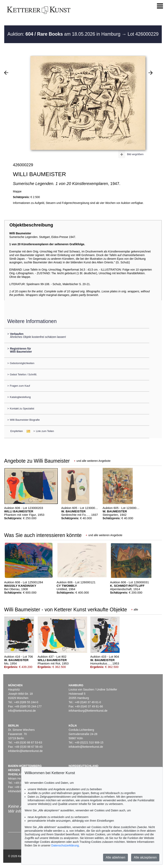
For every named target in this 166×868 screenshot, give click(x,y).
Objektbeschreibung (31, 225)
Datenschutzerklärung (65, 845)
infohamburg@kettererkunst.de (88, 711)
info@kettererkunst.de (22, 711)
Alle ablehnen (115, 857)
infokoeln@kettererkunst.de (86, 747)
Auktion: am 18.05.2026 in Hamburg (65, 34)
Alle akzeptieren (145, 857)
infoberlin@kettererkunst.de (25, 751)
